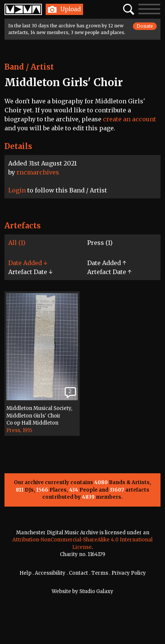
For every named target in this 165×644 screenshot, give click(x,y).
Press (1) (100, 243)
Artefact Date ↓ (30, 272)
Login (17, 190)
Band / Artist (29, 67)
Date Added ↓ (28, 263)
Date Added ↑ (107, 263)
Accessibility (50, 573)
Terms (100, 573)
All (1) (17, 243)
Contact (78, 573)
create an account (129, 119)
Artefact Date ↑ (109, 272)
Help (25, 573)
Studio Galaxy (96, 591)
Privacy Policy (129, 573)
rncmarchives (38, 172)
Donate (145, 26)
